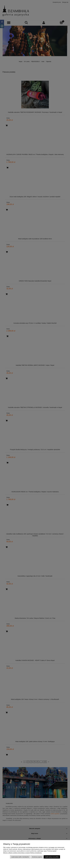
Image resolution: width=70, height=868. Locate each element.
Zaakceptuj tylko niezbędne (20, 857)
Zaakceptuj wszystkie (52, 857)
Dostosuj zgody (37, 857)
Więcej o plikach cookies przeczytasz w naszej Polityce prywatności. (23, 853)
